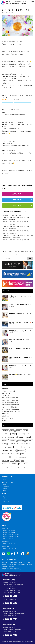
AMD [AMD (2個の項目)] (26, 464)
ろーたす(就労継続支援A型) (10, 402)
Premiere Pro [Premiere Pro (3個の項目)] (6, 454)
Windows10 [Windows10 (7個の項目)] (29, 441)
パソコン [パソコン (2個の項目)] (5, 467)
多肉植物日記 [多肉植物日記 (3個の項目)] (22, 450)
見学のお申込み (17, 194)
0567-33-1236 (8, 217)
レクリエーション (8, 418)
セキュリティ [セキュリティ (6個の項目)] (12, 444)
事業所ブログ (6, 490)
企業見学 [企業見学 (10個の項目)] (13, 441)
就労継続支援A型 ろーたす (9, 531)
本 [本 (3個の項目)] (13, 454)
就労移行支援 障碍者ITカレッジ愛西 (11, 534)
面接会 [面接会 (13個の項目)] (21, 437)
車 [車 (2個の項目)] (22, 460)
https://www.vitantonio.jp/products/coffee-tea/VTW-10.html (16, 102)
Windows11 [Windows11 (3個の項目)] (14, 457)
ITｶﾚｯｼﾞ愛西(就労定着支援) (10, 400)
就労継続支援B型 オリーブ (9, 543)
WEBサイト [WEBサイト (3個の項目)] (13, 450)
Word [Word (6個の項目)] (4, 444)
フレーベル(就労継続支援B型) (11, 412)
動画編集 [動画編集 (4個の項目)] (10, 447)
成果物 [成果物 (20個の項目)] (14, 434)
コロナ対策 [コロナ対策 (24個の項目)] (6, 434)
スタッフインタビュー (8, 391)
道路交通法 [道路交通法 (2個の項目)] (5, 460)
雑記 (12, 13)
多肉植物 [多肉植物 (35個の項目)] (19, 431)
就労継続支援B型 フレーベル (9, 548)
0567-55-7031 (8, 235)
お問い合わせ (17, 200)
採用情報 (5, 489)
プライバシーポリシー (8, 500)
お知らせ (6, 396)
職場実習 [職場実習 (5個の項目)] (27, 444)
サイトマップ (6, 502)
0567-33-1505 (8, 240)
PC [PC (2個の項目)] (20, 464)
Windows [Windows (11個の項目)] (5, 441)
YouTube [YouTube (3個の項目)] (5, 450)
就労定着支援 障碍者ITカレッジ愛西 (11, 536)
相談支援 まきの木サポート (9, 538)
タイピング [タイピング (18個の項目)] (21, 434)
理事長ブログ (6, 393)
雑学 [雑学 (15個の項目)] (4, 437)
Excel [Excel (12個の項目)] (28, 437)
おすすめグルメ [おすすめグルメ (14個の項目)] (13, 437)
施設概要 (5, 479)
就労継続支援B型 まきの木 (9, 533)
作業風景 (6, 416)
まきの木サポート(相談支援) (10, 407)
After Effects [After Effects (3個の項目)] (6, 457)
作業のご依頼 (17, 205)
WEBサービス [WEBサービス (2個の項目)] (6, 464)
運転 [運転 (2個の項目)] (12, 460)
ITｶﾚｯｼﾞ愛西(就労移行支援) (10, 398)
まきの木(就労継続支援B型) (10, 405)
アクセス (5, 485)
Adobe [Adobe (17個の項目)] (29, 434)
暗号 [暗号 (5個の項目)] (4, 447)
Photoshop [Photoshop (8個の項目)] (21, 441)
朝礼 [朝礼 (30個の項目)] (26, 431)
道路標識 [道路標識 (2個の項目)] (14, 464)
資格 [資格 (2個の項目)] (17, 460)
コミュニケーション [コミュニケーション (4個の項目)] (27, 447)
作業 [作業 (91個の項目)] (12, 431)
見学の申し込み (6, 496)
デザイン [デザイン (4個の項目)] (17, 447)
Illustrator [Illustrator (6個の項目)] (20, 444)
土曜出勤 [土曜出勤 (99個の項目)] (5, 431)
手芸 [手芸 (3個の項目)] (17, 454)
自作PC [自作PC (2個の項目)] (23, 467)
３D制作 (5, 389)
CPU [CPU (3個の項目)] (23, 454)
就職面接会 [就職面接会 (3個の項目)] (22, 457)
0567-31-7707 (8, 231)
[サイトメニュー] (33, 2)
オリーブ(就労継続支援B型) (10, 409)
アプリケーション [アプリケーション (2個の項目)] (14, 467)
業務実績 (5, 414)
